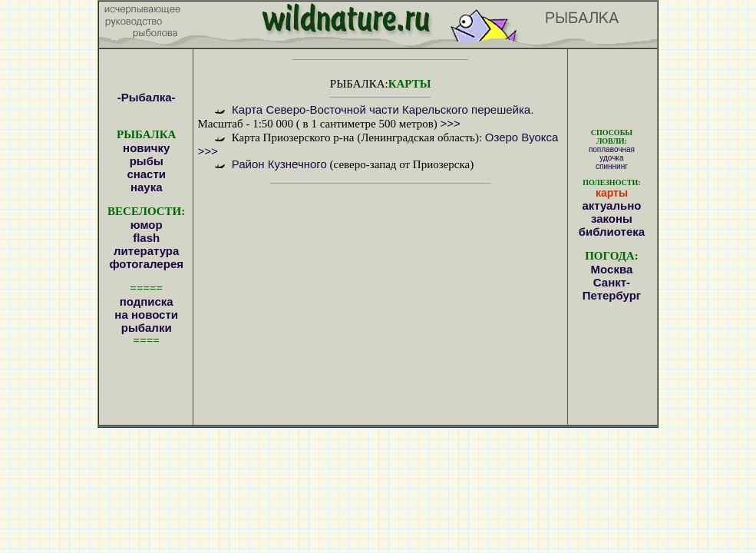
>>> (451, 123)
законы (612, 219)
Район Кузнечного (279, 164)
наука (147, 187)
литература (146, 251)
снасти (146, 174)
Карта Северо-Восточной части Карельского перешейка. (381, 109)
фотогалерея (146, 264)
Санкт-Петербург (612, 289)
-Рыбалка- (147, 97)
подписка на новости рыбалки (146, 315)
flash (146, 238)
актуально (611, 205)
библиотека (612, 232)
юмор (147, 225)
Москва (612, 269)
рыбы (147, 161)
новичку (146, 148)
